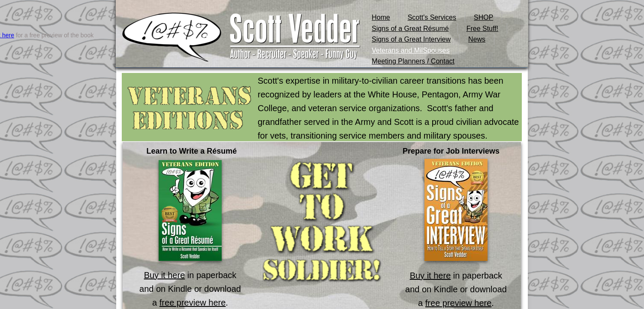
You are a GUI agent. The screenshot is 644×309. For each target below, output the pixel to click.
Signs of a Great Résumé (410, 29)
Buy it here (165, 275)
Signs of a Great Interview (411, 39)
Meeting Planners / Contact (413, 61)
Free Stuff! (482, 29)
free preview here (193, 303)
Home (381, 17)
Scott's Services (432, 17)
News (477, 39)
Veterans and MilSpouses (411, 50)
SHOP (483, 17)
